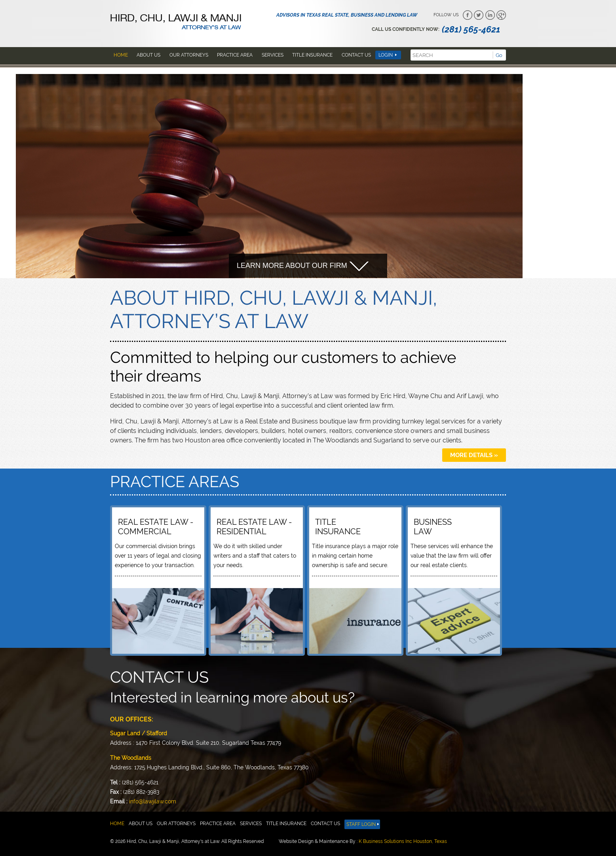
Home (121, 55)
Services (273, 55)
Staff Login (361, 824)
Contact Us (356, 55)
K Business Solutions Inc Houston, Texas (403, 841)
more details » (474, 455)
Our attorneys (189, 55)
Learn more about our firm (303, 266)
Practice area (235, 55)
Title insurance (312, 55)
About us (148, 55)
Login (386, 55)
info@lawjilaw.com (153, 801)
